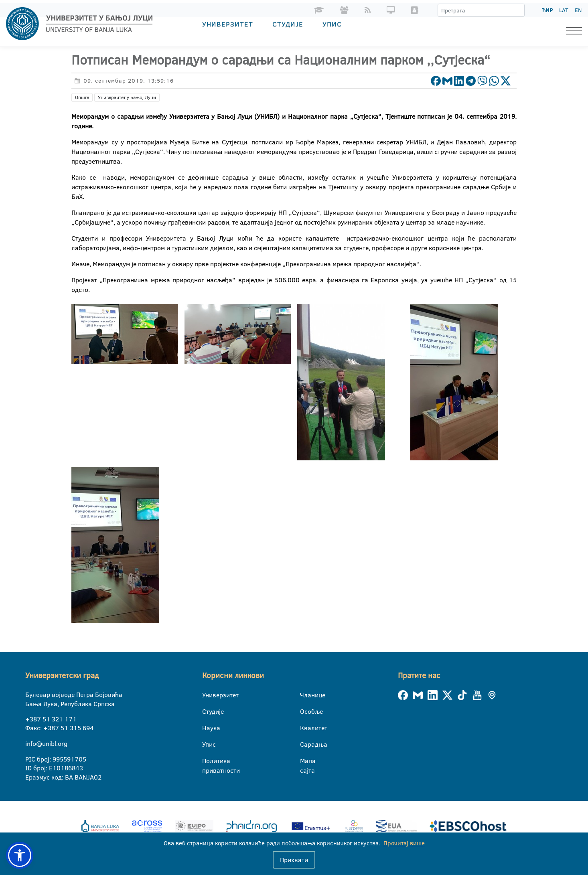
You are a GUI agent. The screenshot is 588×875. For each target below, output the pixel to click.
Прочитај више (404, 843)
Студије (288, 24)
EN (578, 10)
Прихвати (294, 860)
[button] (20, 855)
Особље (305, 711)
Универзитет (228, 24)
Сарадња (305, 744)
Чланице (305, 695)
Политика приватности (207, 761)
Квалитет (305, 728)
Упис (332, 24)
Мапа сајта (305, 761)
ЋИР (547, 10)
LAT (564, 10)
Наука (207, 728)
